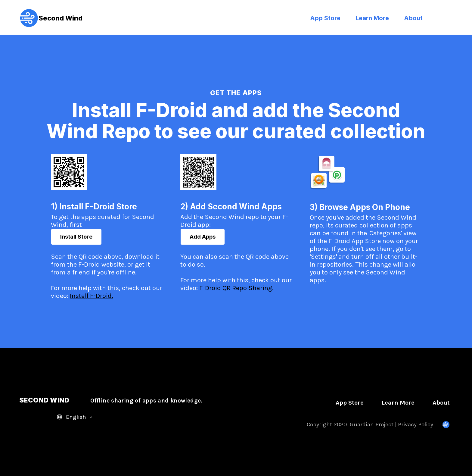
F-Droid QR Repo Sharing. (236, 288)
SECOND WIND (111, 400)
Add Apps (203, 237)
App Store (325, 18)
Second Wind (51, 18)
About (413, 18)
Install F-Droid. (92, 296)
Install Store (76, 237)
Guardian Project (372, 424)
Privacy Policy (416, 424)
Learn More (372, 18)
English (76, 417)
